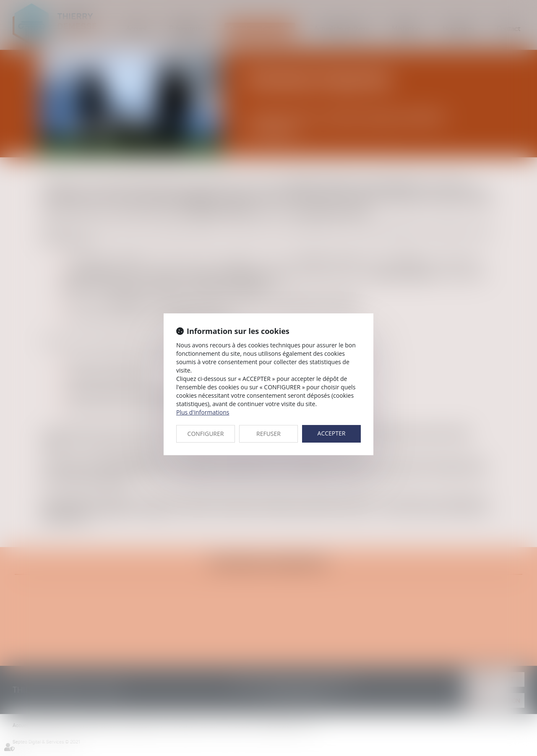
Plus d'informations (203, 412)
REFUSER (268, 434)
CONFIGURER (206, 434)
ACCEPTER (332, 433)
